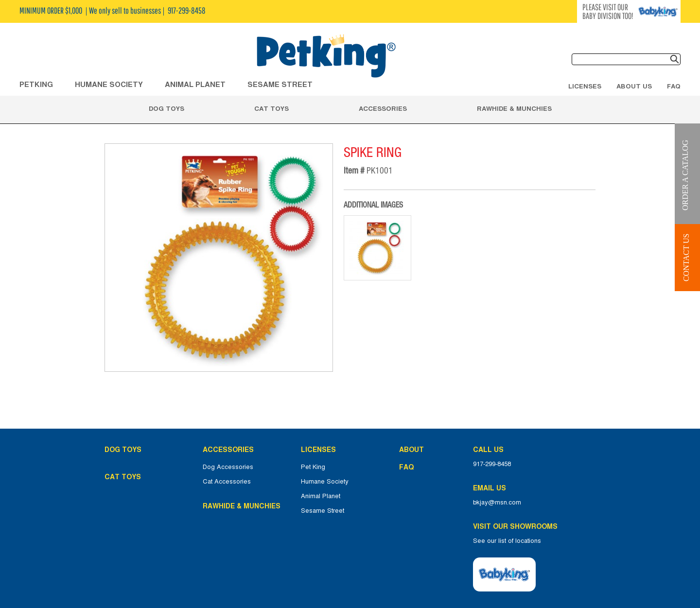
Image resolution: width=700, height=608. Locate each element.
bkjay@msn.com (497, 503)
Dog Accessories (228, 467)
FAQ (674, 86)
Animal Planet (321, 496)
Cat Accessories (227, 482)
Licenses (585, 86)
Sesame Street (280, 84)
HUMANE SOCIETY (109, 84)
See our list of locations (507, 541)
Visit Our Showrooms (517, 526)
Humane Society (325, 482)
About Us (634, 86)
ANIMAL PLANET (195, 84)
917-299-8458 (492, 464)
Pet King (313, 467)
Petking (36, 84)
